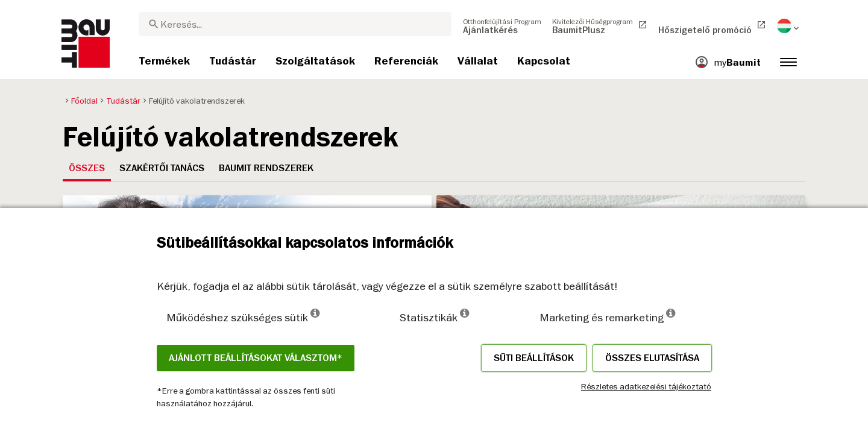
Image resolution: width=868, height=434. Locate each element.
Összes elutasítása (652, 358)
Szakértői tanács (162, 168)
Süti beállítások (534, 358)
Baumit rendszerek (266, 168)
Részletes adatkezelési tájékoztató (646, 386)
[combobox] (295, 24)
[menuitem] (502, 26)
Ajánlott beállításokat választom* (256, 358)
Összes (87, 168)
